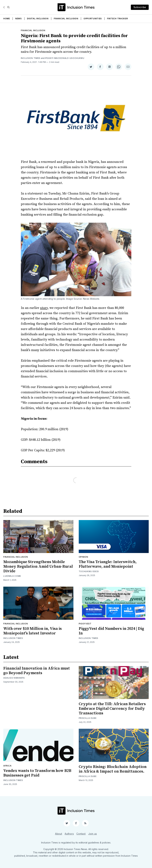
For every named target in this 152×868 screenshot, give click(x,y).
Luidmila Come (12, 576)
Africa (7, 766)
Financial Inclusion (66, 19)
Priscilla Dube (88, 718)
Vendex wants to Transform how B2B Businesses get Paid (37, 773)
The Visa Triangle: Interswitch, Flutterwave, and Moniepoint (108, 564)
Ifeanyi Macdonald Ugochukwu (65, 58)
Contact (81, 834)
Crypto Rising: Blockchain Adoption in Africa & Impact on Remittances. (113, 769)
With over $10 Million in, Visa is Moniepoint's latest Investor (33, 631)
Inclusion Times (31, 58)
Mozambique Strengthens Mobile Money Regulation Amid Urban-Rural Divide (38, 567)
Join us (93, 834)
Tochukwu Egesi (89, 571)
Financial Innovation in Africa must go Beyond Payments (37, 671)
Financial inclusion (33, 30)
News (18, 19)
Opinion (83, 557)
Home (7, 19)
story (44, 308)
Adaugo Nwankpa (14, 678)
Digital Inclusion (38, 19)
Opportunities (93, 19)
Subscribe (140, 7)
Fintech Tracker (117, 19)
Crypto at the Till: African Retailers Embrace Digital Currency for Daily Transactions (112, 709)
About (59, 834)
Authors (69, 834)
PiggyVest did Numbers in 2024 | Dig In (111, 631)
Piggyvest (85, 624)
